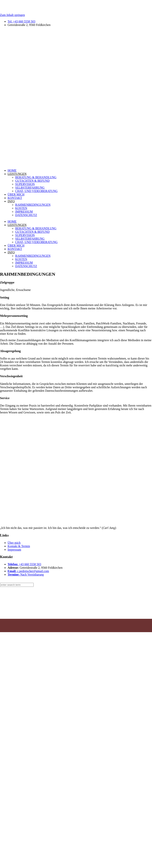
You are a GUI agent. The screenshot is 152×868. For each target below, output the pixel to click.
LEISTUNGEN (17, 174)
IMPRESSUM (24, 212)
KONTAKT (15, 198)
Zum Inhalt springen (12, 15)
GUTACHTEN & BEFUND (32, 181)
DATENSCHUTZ (26, 215)
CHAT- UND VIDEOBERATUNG (36, 191)
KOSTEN (21, 208)
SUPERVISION (25, 184)
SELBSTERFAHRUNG (30, 188)
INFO (11, 201)
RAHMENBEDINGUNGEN (33, 205)
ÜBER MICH (16, 194)
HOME (12, 170)
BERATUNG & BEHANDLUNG (36, 177)
